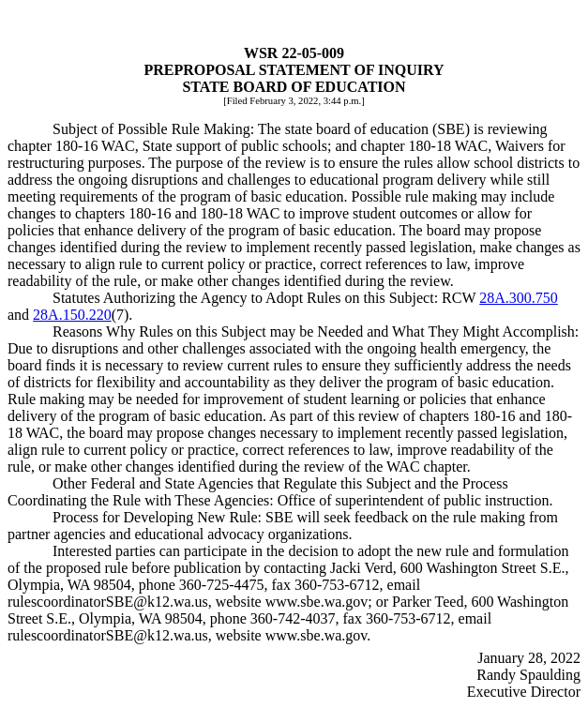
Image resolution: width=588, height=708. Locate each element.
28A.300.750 (519, 298)
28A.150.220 (72, 315)
